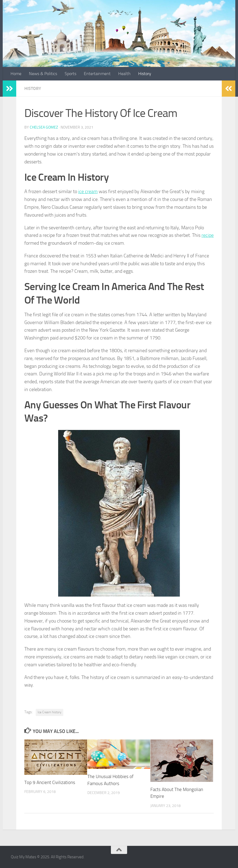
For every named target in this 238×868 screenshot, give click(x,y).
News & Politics (43, 74)
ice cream (88, 191)
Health (124, 74)
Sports (70, 74)
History (145, 74)
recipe (208, 235)
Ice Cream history (49, 712)
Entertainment (97, 74)
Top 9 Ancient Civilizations (50, 782)
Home (16, 74)
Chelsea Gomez (44, 127)
